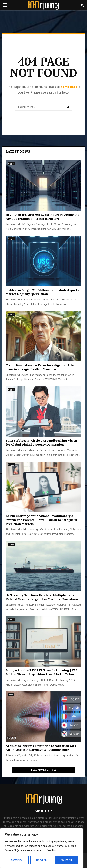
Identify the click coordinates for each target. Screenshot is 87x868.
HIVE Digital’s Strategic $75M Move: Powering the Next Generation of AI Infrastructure (42, 217)
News (11, 695)
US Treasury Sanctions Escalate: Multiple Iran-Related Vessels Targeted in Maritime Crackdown (42, 597)
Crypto (11, 163)
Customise (17, 860)
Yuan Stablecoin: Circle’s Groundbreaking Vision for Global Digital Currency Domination (41, 443)
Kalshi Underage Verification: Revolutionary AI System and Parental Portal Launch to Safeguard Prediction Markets (41, 520)
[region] (42, 848)
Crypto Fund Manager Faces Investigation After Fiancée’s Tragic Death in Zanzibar (40, 367)
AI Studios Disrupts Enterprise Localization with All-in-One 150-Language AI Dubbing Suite (41, 748)
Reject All (42, 860)
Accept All (66, 860)
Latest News (18, 151)
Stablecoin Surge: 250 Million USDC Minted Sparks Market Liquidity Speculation (42, 292)
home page (69, 87)
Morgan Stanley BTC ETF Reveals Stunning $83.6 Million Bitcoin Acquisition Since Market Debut (41, 672)
